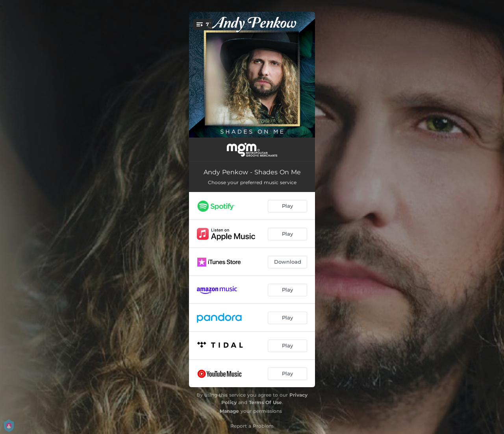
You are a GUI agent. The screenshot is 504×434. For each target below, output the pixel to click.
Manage (229, 411)
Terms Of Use (265, 402)
